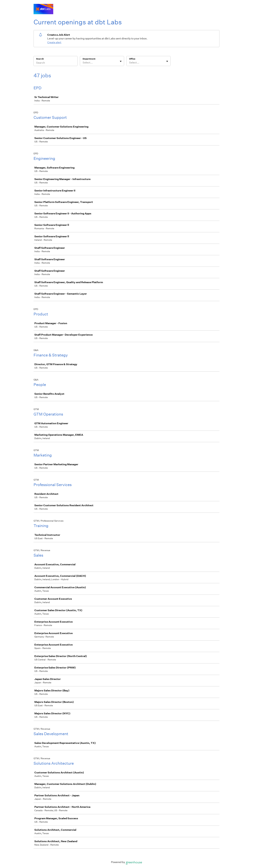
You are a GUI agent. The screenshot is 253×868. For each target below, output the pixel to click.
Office (132, 59)
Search (40, 59)
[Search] (56, 63)
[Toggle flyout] (121, 61)
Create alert (54, 42)
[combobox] (83, 63)
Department (89, 59)
